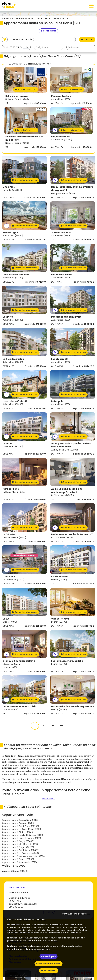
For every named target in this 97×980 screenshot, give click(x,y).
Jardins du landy (61, 232)
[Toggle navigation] (91, 6)
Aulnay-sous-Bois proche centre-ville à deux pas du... (71, 445)
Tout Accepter (49, 971)
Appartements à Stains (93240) (18, 832)
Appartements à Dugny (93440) (18, 841)
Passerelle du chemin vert (66, 317)
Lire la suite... (48, 799)
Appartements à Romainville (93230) (20, 862)
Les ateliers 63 (59, 359)
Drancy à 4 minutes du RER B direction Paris (19, 663)
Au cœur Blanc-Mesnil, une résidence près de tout (67, 491)
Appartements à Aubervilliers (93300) (20, 820)
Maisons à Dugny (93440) (15, 871)
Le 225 (6, 619)
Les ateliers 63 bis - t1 (15, 401)
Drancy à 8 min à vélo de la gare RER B (73, 706)
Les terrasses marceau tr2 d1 (19, 706)
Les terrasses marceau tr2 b (67, 661)
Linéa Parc (9, 187)
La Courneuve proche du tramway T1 (72, 534)
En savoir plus (48, 956)
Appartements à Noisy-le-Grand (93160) (22, 838)
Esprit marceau (60, 577)
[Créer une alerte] (48, 31)
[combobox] (16, 47)
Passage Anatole (61, 96)
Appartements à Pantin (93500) (18, 859)
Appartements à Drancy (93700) (18, 823)
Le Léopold (57, 401)
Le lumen (8, 443)
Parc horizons (11, 489)
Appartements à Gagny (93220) (18, 847)
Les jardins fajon (61, 137)
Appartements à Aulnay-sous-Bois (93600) (24, 856)
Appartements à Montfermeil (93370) (21, 844)
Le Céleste (9, 534)
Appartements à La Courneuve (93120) (21, 853)
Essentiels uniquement (48, 964)
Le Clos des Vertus (13, 359)
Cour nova (9, 577)
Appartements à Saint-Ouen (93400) (20, 850)
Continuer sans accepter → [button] (76, 914)
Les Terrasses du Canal (16, 275)
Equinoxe (8, 317)
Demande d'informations (26, 89)
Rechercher (87, 39)
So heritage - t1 (12, 232)
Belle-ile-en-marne (17, 96)
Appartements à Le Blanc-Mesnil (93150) (22, 829)
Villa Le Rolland (60, 619)
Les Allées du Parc (61, 275)
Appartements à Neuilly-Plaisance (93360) (23, 835)
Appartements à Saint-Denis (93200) (20, 826)
